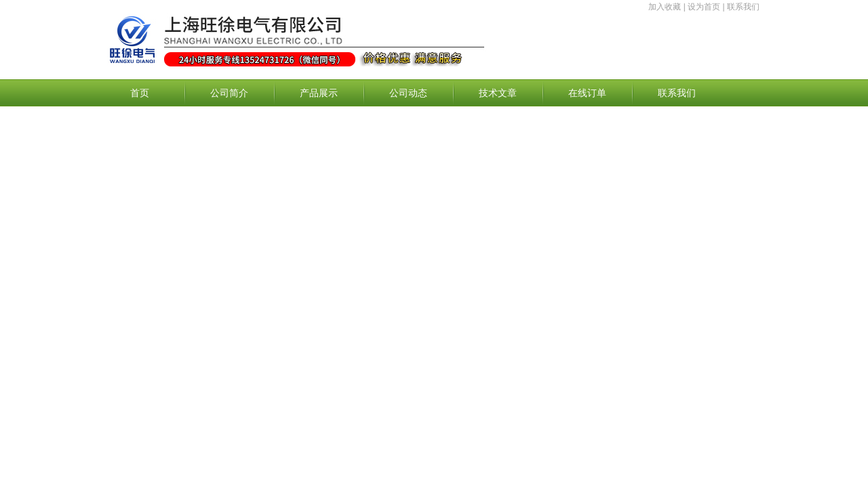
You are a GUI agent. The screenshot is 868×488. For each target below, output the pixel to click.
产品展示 (319, 93)
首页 (140, 93)
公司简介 (229, 93)
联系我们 (743, 7)
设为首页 (704, 7)
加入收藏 (665, 7)
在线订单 (587, 93)
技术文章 (498, 93)
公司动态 (408, 93)
